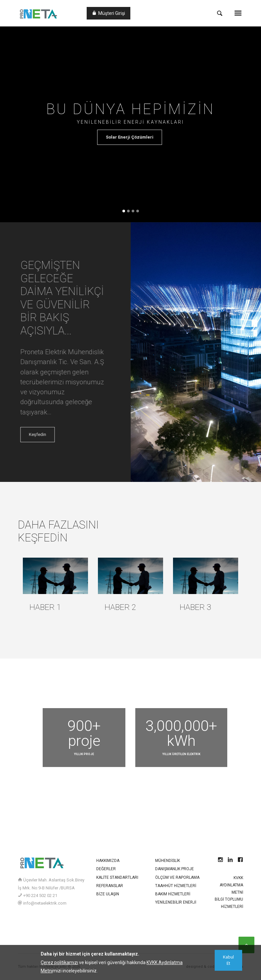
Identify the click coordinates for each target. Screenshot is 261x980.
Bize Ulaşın (108, 894)
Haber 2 (120, 607)
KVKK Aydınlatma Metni (231, 885)
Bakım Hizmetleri (173, 894)
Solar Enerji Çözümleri (134, 137)
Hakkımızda (108, 861)
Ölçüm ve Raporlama (177, 877)
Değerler (106, 869)
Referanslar (110, 886)
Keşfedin (44, 434)
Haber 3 (196, 607)
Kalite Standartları (117, 877)
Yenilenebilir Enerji (176, 902)
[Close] (228, 960)
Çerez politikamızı (59, 962)
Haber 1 (45, 607)
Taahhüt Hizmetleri (176, 886)
